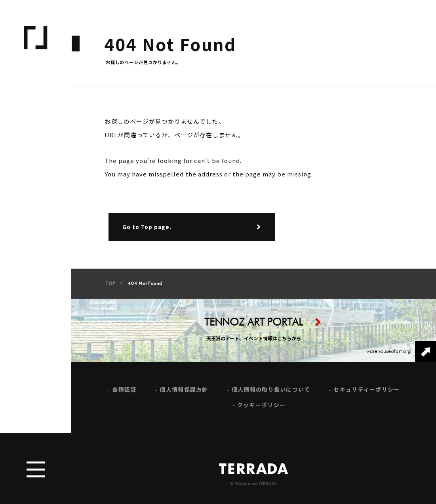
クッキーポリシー (261, 408)
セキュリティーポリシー (367, 392)
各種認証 (124, 392)
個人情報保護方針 (184, 392)
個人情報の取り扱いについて (271, 392)
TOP (110, 286)
